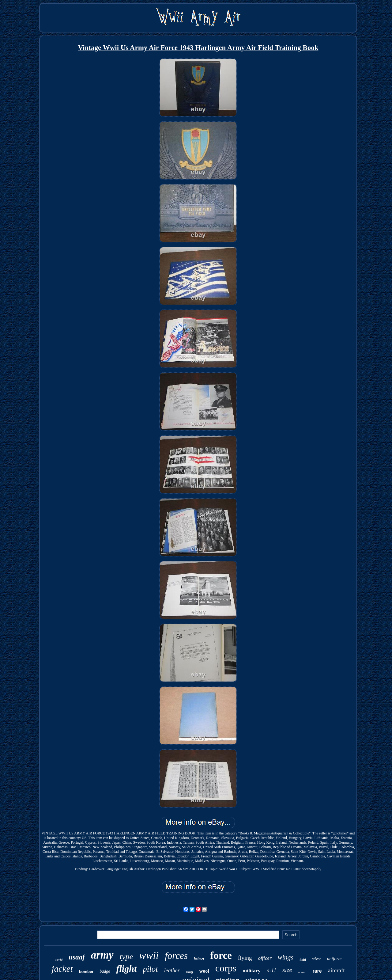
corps (226, 968)
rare (317, 971)
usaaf (77, 957)
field (303, 959)
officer (265, 958)
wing (190, 971)
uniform (334, 959)
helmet (199, 959)
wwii (149, 955)
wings (286, 957)
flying (245, 958)
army (102, 955)
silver (317, 959)
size (287, 970)
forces (176, 956)
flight (127, 969)
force (221, 955)
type (126, 957)
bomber (86, 972)
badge (105, 971)
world (59, 959)
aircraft (336, 970)
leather (172, 971)
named (302, 972)
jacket (62, 969)
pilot (150, 969)
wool (204, 971)
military (252, 971)
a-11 (272, 971)
